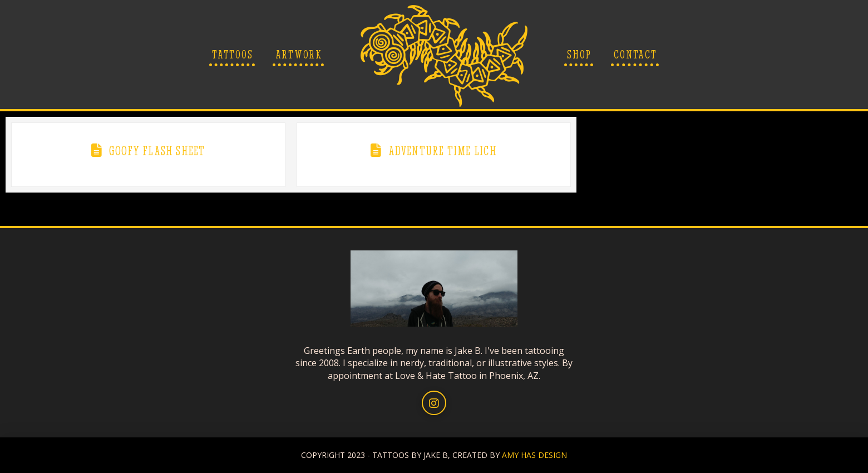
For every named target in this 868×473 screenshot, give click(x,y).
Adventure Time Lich (443, 151)
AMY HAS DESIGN (534, 455)
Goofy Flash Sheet (157, 151)
